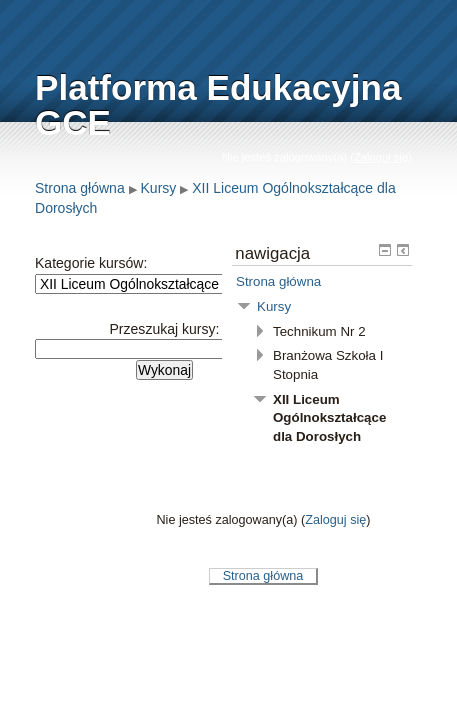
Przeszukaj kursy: (165, 329)
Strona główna (80, 188)
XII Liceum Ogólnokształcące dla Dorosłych (329, 418)
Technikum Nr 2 (319, 331)
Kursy (159, 188)
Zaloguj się (381, 157)
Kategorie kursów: (91, 263)
